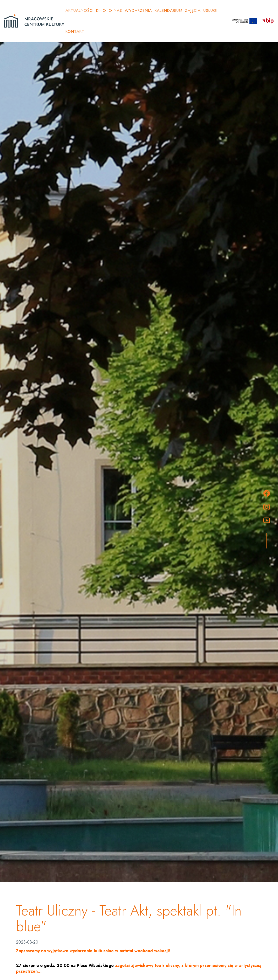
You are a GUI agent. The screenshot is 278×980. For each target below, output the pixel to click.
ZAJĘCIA (193, 10)
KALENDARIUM (168, 10)
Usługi (210, 10)
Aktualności (80, 10)
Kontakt (75, 31)
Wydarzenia (138, 10)
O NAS (115, 10)
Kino (101, 10)
